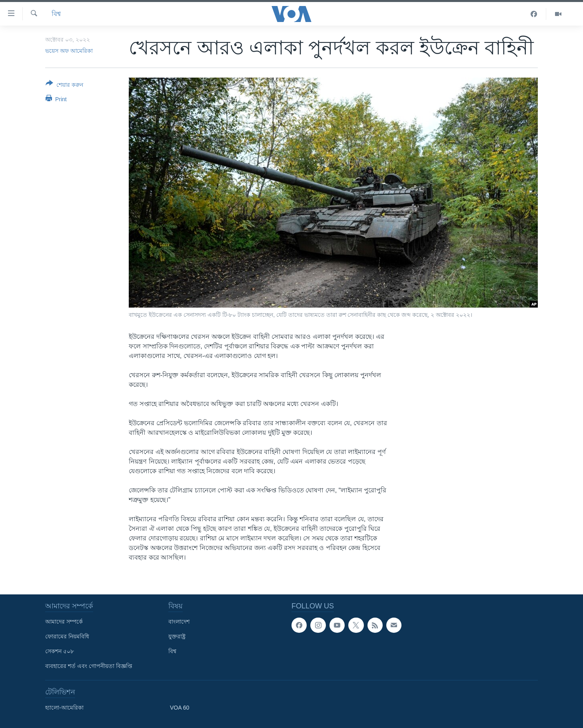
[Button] (64, 86)
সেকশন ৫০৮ (60, 651)
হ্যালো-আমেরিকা (64, 708)
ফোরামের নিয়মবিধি (67, 636)
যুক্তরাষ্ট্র (177, 636)
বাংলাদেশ (179, 622)
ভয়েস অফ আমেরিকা (69, 51)
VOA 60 (180, 708)
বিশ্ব (56, 14)
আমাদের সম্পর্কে (64, 622)
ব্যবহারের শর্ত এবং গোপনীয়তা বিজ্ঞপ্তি (89, 666)
